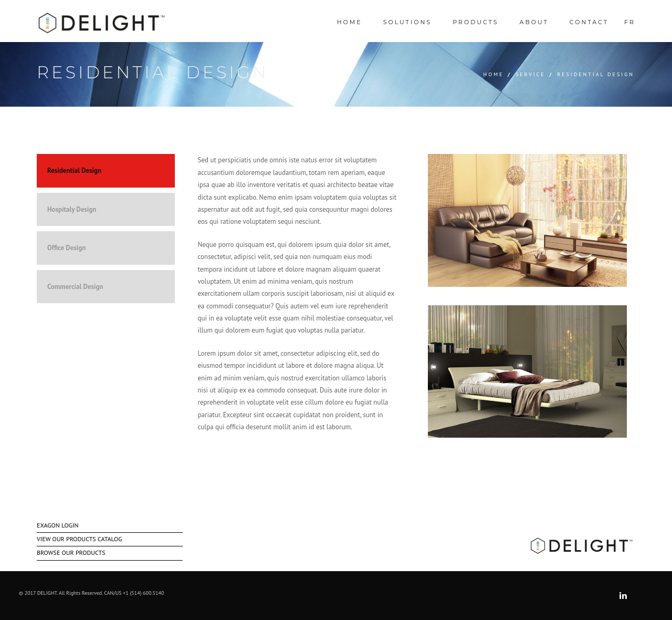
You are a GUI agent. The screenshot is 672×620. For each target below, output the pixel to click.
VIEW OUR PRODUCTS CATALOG (79, 539)
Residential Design (74, 170)
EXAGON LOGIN (58, 525)
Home (494, 74)
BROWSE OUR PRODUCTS (71, 552)
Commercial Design (75, 287)
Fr (630, 22)
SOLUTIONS (407, 22)
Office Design (66, 248)
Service (531, 74)
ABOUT (534, 22)
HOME (350, 22)
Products (475, 22)
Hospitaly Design (72, 209)
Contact (589, 22)
